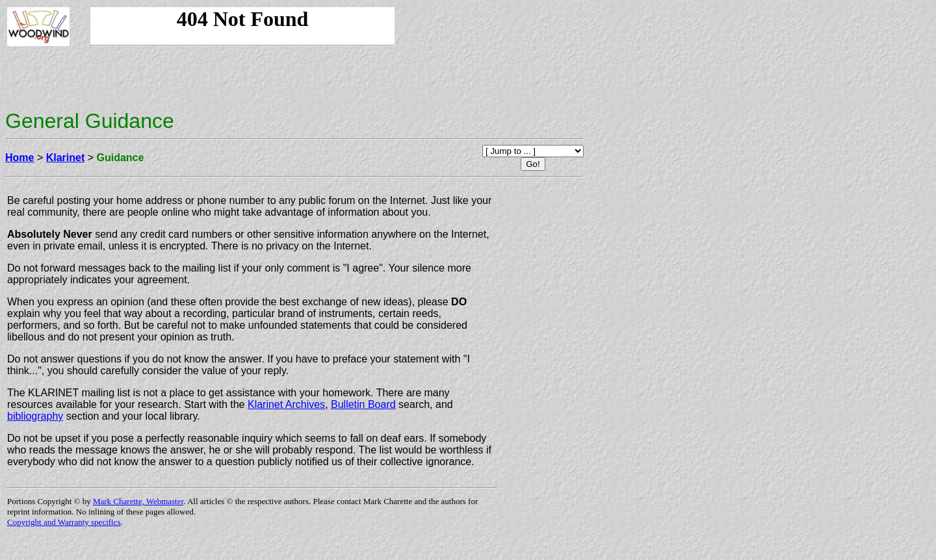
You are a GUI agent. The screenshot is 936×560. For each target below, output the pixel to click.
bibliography (35, 416)
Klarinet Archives (286, 404)
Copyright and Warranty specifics (64, 522)
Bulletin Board (363, 404)
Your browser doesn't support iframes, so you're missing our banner (242, 27)
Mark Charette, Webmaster (138, 501)
